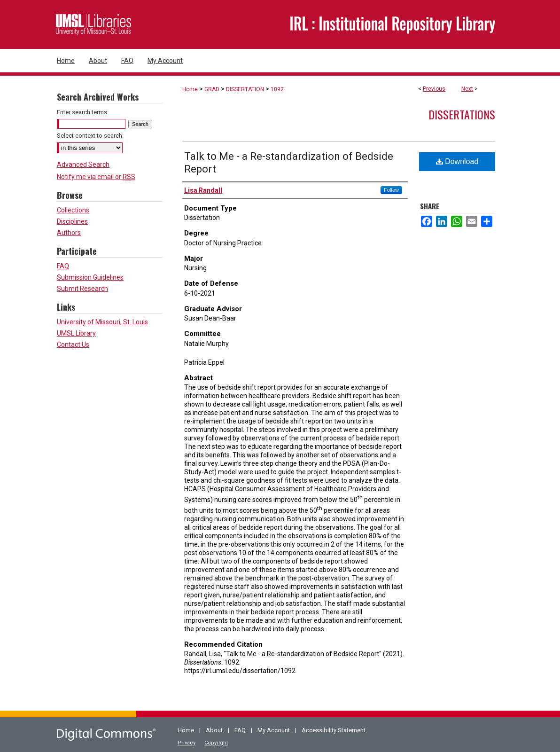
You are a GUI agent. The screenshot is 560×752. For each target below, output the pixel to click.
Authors (69, 233)
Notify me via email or (96, 177)
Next (467, 89)
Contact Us (73, 345)
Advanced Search (83, 164)
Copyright (216, 743)
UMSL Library (76, 333)
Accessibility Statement (334, 730)
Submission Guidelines (90, 277)
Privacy (187, 743)
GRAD (212, 89)
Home (190, 89)
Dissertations (462, 114)
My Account (274, 730)
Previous (434, 89)
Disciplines (72, 221)
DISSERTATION (245, 89)
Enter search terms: (83, 112)
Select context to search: (90, 136)
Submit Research (82, 289)
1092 (277, 89)
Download (457, 161)
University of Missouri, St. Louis (102, 322)
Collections (73, 210)
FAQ (63, 266)
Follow (391, 190)
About (214, 730)
